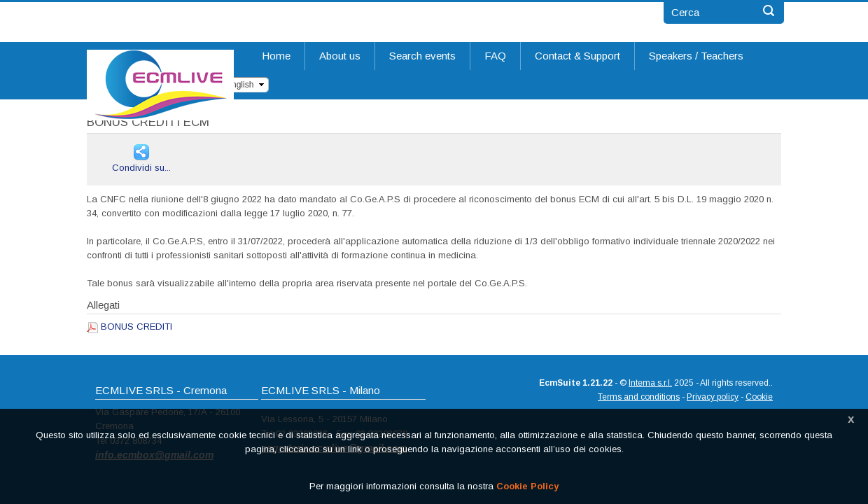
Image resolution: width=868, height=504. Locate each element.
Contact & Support (577, 56)
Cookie (759, 397)
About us (340, 56)
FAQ (495, 56)
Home (276, 56)
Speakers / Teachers (696, 56)
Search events (422, 56)
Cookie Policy (527, 486)
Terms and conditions (639, 397)
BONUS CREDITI (136, 327)
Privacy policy (713, 397)
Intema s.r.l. (650, 383)
